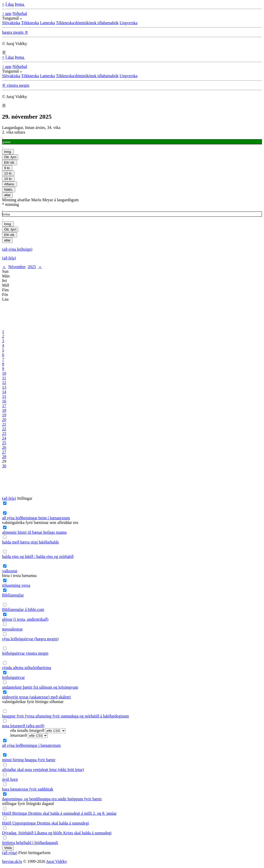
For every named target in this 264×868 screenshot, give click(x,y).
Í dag (10, 4)
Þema (20, 4)
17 (4, 406)
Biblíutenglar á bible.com (23, 610)
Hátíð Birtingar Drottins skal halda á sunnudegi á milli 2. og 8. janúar (59, 813)
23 (4, 433)
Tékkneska (30, 23)
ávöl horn (10, 779)
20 (4, 420)
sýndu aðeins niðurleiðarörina (27, 668)
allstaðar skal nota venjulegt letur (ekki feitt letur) (43, 770)
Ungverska (129, 23)
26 (4, 447)
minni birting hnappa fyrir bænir (29, 760)
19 (4, 415)
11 (4, 378)
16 (4, 401)
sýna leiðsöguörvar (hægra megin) (30, 639)
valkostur (10, 571)
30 (4, 466)
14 (4, 392)
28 (4, 457)
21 (4, 424)
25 (4, 443)
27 (4, 452)
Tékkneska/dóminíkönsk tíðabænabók (87, 23)
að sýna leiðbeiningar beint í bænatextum (36, 518)
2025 (32, 267)
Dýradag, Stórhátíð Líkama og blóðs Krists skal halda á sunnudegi (57, 833)
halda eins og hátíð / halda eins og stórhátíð (38, 556)
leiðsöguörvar (13, 677)
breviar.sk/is (12, 861)
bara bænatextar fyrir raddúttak (28, 789)
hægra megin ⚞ (15, 32)
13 (4, 387)
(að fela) (9, 258)
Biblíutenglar (13, 595)
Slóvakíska (11, 23)
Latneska (47, 23)
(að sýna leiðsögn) (17, 249)
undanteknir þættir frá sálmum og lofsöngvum (40, 687)
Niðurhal (20, 14)
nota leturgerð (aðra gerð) (23, 726)
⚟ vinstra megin (16, 85)
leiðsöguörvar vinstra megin (25, 653)
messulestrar (12, 629)
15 (4, 396)
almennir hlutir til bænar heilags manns (34, 532)
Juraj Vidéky (57, 861)
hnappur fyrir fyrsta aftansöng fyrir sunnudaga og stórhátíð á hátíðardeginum (65, 716)
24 (4, 438)
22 (4, 429)
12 (4, 383)
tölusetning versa (16, 585)
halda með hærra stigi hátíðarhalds (30, 542)
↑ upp (7, 14)
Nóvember (17, 267)
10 (4, 373)
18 (4, 410)
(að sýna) (10, 853)
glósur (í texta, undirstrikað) (25, 619)
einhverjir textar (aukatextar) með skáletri (36, 697)
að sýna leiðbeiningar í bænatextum (31, 745)
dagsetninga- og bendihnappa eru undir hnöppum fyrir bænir (52, 799)
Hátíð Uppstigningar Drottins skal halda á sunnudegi (46, 823)
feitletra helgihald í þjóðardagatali (30, 843)
